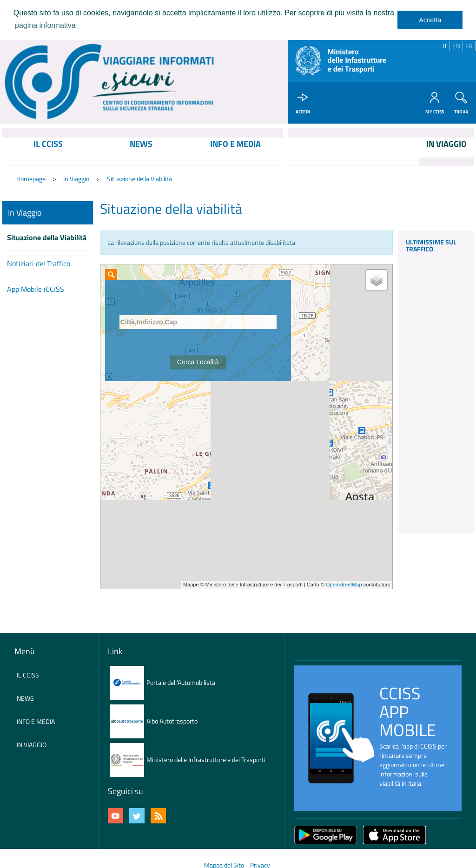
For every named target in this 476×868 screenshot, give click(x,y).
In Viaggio (76, 179)
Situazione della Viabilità (139, 179)
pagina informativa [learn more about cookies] (45, 25)
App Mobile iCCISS (36, 289)
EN (456, 46)
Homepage (31, 179)
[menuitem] (48, 151)
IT (445, 46)
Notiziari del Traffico (39, 263)
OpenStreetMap (344, 585)
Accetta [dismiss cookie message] (430, 20)
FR (469, 46)
